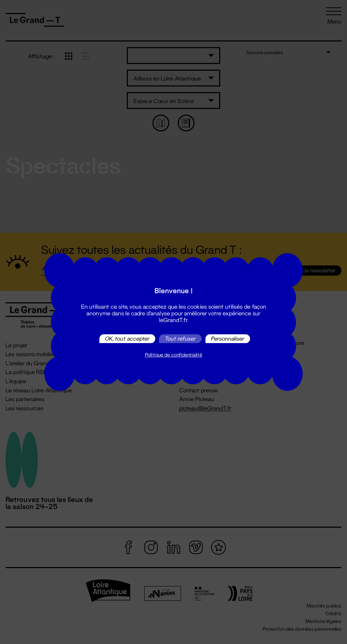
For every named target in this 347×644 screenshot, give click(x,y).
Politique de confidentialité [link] (174, 355)
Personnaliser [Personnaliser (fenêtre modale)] (228, 339)
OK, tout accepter (127, 339)
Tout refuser (180, 339)
